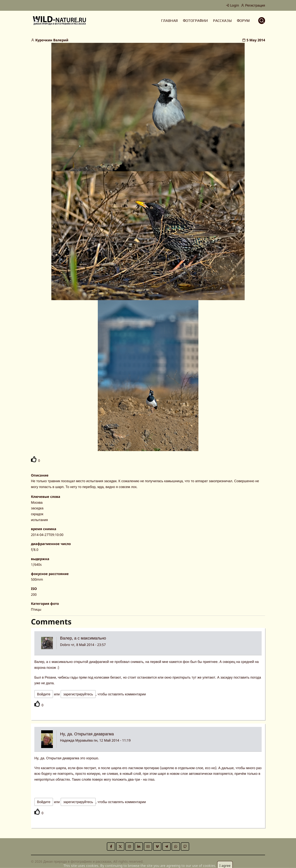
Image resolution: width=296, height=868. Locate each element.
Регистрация (253, 5)
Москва (37, 502)
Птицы (36, 609)
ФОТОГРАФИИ (195, 20)
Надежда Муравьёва (76, 740)
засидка (37, 508)
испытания (39, 520)
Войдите (44, 694)
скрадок (37, 514)
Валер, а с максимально (83, 638)
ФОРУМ (243, 20)
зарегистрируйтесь (78, 694)
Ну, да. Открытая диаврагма (87, 734)
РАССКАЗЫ (222, 20)
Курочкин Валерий (52, 40)
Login (232, 5)
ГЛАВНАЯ (169, 20)
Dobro (65, 645)
